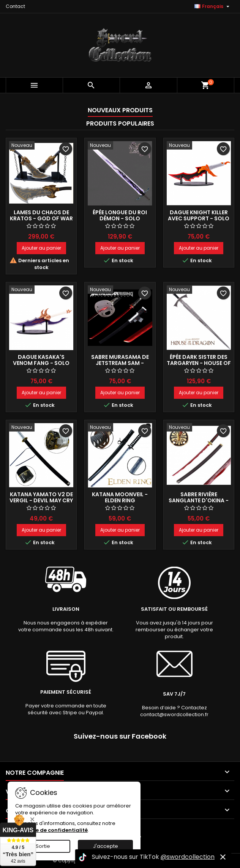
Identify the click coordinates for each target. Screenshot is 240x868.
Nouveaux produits (120, 110)
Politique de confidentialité (51, 830)
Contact (15, 6)
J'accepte (106, 846)
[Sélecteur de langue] (213, 6)
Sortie (43, 846)
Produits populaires (120, 123)
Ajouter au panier (41, 248)
